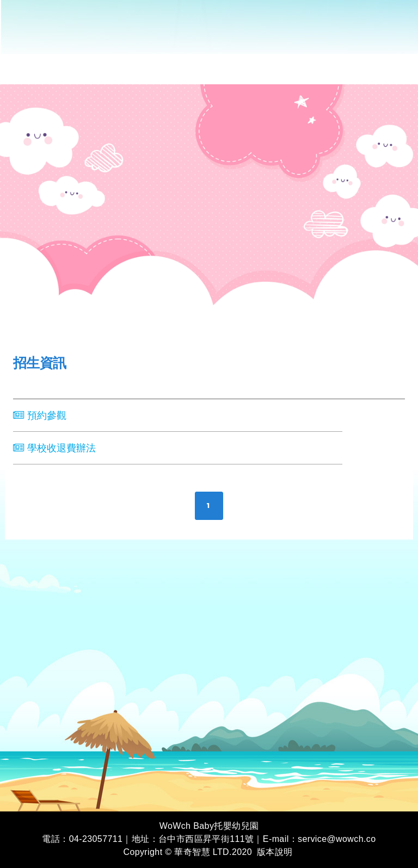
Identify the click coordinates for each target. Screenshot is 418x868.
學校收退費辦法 (54, 448)
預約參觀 (40, 416)
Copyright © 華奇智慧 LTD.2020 (188, 852)
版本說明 (275, 852)
